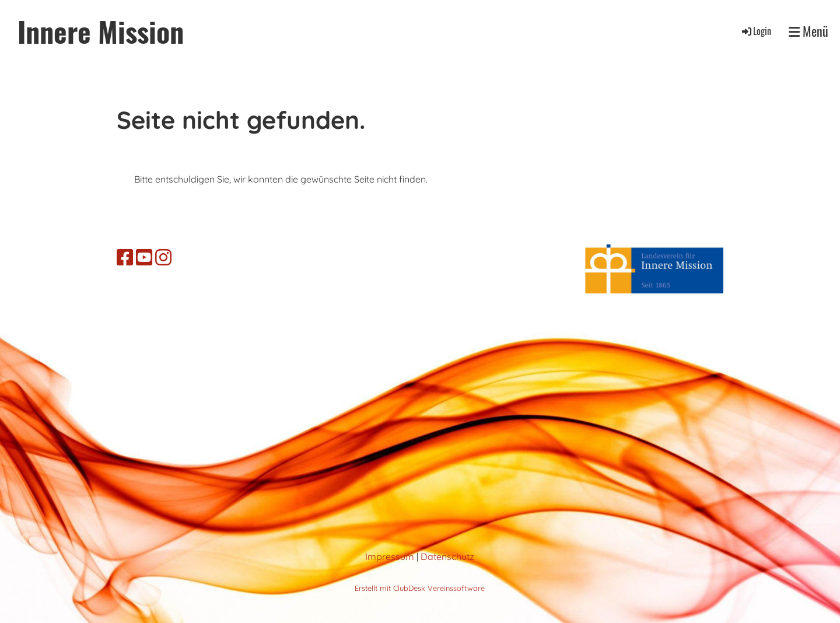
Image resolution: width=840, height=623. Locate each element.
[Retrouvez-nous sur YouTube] (144, 257)
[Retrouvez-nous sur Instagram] (163, 257)
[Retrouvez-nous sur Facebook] (125, 257)
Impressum (390, 556)
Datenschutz (447, 556)
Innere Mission (101, 31)
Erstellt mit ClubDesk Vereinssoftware (420, 588)
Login (756, 31)
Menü (808, 31)
